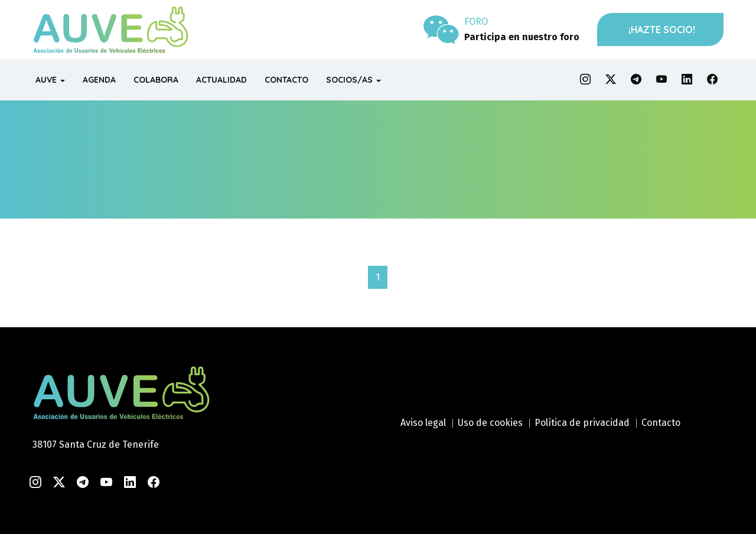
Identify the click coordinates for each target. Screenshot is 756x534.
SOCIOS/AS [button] (353, 80)
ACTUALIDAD (221, 80)
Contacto (661, 423)
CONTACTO (286, 80)
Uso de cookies (490, 423)
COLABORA (156, 80)
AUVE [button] (50, 80)
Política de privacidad (582, 423)
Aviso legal (423, 423)
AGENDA (99, 80)
